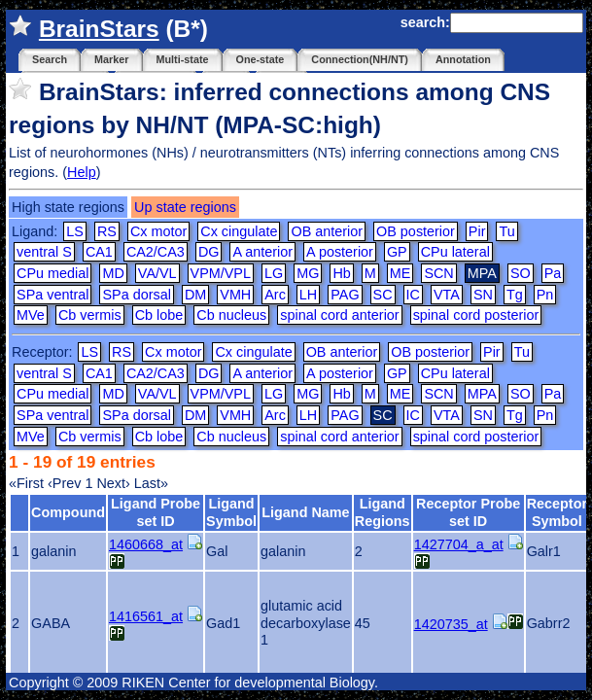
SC (383, 295)
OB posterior (416, 231)
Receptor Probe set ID (468, 512)
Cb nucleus (231, 315)
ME (400, 273)
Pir (477, 231)
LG (274, 273)
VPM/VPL (221, 273)
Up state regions (185, 207)
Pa (553, 273)
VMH (235, 295)
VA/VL (157, 273)
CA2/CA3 (156, 252)
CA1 (99, 252)
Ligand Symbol (231, 512)
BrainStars (99, 29)
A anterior (262, 252)
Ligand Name (305, 512)
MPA (482, 394)
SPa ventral (52, 295)
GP (397, 252)
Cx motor (158, 231)
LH (308, 295)
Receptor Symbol (557, 512)
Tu (506, 231)
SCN (438, 273)
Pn (545, 295)
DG (209, 252)
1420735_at (451, 624)
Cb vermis (90, 315)
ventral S (44, 252)
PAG (345, 295)
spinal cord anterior (339, 315)
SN (483, 295)
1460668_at (146, 544)
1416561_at (146, 616)
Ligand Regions (383, 512)
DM (195, 295)
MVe (31, 315)
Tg (515, 295)
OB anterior (327, 231)
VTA (447, 295)
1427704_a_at (459, 544)
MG (308, 273)
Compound (68, 512)
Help (82, 172)
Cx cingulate (239, 231)
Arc (275, 295)
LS (75, 231)
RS (107, 231)
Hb (341, 273)
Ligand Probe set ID (156, 512)
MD (113, 273)
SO (521, 273)
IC (413, 295)
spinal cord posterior (476, 315)
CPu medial (52, 273)
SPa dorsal (136, 295)
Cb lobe (159, 315)
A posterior (340, 252)
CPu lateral (455, 252)
